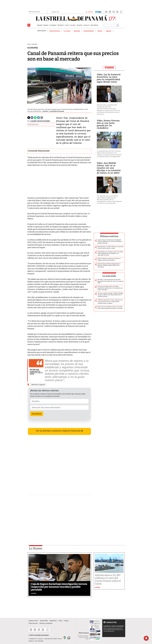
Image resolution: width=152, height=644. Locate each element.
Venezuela (77, 31)
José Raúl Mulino (89, 31)
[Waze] (69, 638)
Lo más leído (109, 276)
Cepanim (109, 31)
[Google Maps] (65, 638)
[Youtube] (121, 12)
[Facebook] (114, 12)
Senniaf (100, 31)
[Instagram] (117, 12)
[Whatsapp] (35, 118)
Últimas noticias (109, 236)
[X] (110, 12)
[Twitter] (29, 118)
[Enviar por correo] (42, 118)
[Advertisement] (59, 515)
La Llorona (67, 31)
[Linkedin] (38, 118)
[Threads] (106, 12)
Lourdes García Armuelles (40, 121)
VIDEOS (109, 68)
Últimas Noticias (55, 31)
